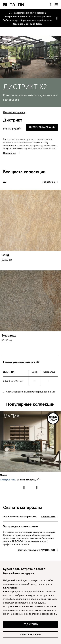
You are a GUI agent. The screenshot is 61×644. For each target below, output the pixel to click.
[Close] (56, 18)
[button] (12, 152)
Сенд (5, 255)
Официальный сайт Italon (27, 24)
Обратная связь (30, 634)
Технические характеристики (30, 516)
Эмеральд (9, 335)
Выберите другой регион (17, 20)
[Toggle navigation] (57, 5)
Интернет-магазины (42, 127)
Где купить (31, 624)
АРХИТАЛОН (18, 541)
